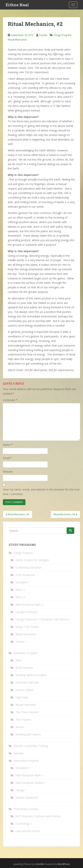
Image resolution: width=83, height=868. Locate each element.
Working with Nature (28, 734)
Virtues (20, 727)
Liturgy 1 (21, 790)
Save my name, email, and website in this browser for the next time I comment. (41, 492)
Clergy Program (62, 35)
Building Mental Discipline (31, 675)
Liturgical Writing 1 (27, 612)
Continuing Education (29, 567)
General (18, 753)
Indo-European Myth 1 (29, 775)
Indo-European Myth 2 (29, 604)
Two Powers (23, 720)
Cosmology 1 (24, 824)
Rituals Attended (26, 705)
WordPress (64, 864)
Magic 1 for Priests (27, 627)
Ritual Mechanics (17, 40)
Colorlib (39, 864)
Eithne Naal (17, 5)
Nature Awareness (27, 798)
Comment (10, 400)
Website (8, 472)
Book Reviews (24, 668)
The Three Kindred (27, 712)
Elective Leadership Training (31, 746)
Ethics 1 (20, 590)
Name (8, 445)
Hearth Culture (25, 690)
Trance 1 (21, 642)
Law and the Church (28, 831)
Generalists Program (26, 761)
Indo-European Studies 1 (31, 783)
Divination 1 (23, 768)
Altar (18, 660)
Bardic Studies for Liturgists (32, 560)
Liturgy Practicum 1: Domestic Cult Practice (42, 619)
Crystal (43, 35)
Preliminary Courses (26, 809)
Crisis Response (25, 575)
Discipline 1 (23, 582)
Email (7, 458)
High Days (22, 697)
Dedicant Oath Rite (27, 682)
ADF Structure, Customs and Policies (38, 816)
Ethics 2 (20, 597)
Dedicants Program (26, 653)
